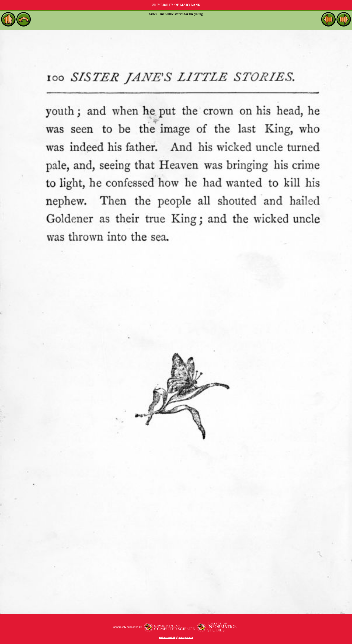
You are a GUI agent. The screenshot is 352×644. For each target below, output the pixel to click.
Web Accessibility (168, 637)
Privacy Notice (186, 637)
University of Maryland (176, 5)
